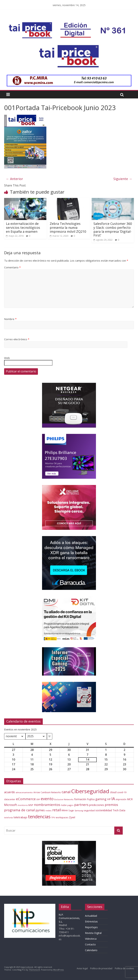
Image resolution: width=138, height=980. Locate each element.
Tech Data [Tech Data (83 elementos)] (119, 810)
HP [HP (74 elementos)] (109, 799)
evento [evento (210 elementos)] (47, 799)
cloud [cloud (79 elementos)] (113, 792)
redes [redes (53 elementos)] (49, 810)
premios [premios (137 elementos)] (111, 805)
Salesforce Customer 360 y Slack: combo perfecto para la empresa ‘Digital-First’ (113, 229)
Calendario (91, 950)
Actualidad (91, 916)
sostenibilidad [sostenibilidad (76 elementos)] (104, 810)
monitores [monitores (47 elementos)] (23, 805)
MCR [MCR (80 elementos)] (130, 799)
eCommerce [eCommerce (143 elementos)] (26, 799)
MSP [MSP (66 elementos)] (31, 805)
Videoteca (91, 939)
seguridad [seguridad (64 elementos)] (89, 810)
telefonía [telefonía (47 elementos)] (8, 817)
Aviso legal (82, 968)
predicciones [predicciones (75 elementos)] (97, 805)
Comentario (12, 267)
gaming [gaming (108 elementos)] (101, 799)
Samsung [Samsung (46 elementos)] (79, 811)
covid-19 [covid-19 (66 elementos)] (122, 792)
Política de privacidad (101, 968)
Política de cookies (124, 968)
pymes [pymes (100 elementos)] (40, 810)
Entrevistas (91, 921)
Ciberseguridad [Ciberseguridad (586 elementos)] (90, 791)
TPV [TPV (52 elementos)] (53, 817)
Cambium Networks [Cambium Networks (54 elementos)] (51, 792)
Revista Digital (93, 933)
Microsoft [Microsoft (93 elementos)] (11, 805)
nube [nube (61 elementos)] (64, 805)
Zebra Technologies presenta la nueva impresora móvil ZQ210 (68, 227)
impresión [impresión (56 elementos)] (121, 799)
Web (7, 358)
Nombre (10, 319)
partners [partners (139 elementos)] (81, 805)
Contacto (90, 944)
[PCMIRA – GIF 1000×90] (69, 77)
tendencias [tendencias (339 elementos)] (39, 816)
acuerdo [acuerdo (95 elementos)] (10, 792)
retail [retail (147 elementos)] (57, 810)
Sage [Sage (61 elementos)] (71, 810)
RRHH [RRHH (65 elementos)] (65, 810)
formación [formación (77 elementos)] (80, 799)
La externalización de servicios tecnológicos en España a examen (23, 227)
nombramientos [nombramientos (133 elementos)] (47, 805)
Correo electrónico (17, 339)
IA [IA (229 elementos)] (113, 799)
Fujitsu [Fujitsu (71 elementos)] (91, 799)
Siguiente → (123, 179)
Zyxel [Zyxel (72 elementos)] (72, 817)
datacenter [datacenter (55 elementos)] (10, 799)
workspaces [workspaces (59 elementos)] (62, 817)
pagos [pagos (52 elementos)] (70, 805)
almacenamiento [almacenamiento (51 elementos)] (24, 792)
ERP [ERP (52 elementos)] (38, 799)
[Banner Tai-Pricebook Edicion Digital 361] (69, 24)
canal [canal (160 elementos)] (66, 792)
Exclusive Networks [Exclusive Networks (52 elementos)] (64, 799)
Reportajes (91, 927)
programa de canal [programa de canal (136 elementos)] (19, 810)
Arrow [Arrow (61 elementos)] (37, 792)
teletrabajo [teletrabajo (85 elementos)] (20, 817)
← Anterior (14, 179)
